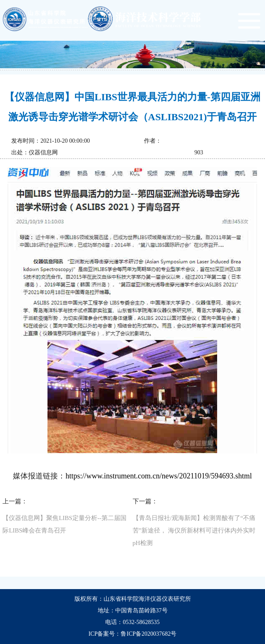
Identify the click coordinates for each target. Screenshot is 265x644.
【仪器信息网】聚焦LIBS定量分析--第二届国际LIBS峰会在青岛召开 (64, 524)
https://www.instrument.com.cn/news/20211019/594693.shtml (159, 476)
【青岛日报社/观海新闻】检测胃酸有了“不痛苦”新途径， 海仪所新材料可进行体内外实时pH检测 (194, 530)
